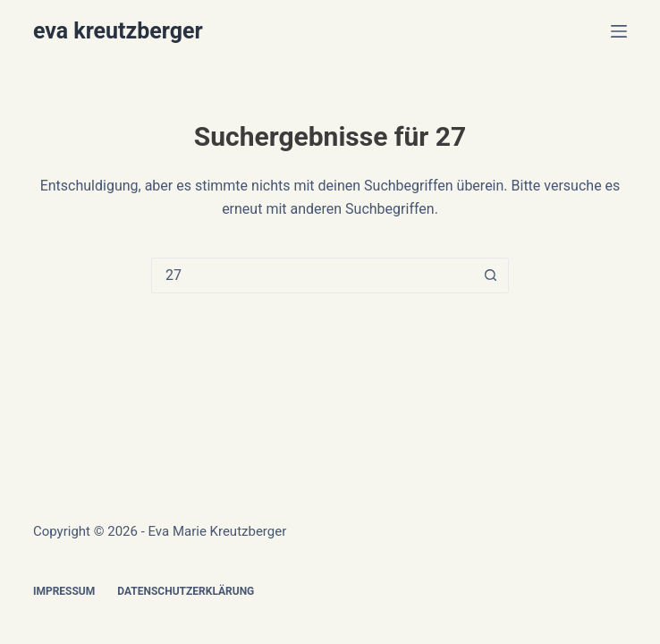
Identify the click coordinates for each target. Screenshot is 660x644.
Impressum (64, 591)
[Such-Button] (491, 275)
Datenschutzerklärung (186, 591)
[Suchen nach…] (312, 275)
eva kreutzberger (118, 31)
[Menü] (619, 31)
